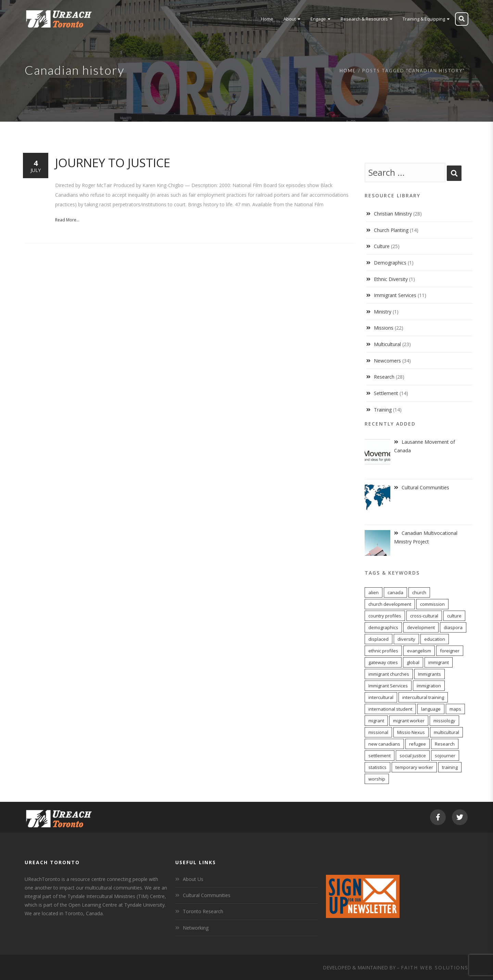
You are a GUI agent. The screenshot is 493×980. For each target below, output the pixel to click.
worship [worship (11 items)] (377, 779)
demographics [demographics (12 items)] (383, 627)
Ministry (383, 312)
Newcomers (387, 361)
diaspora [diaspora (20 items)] (453, 627)
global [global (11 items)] (413, 662)
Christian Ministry (393, 214)
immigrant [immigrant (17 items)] (439, 662)
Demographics (390, 263)
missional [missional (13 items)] (378, 732)
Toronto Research (203, 911)
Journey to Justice (113, 163)
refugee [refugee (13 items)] (418, 744)
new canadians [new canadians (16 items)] (384, 744)
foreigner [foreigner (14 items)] (450, 651)
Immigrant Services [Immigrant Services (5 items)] (388, 686)
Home (348, 71)
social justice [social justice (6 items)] (413, 756)
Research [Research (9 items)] (445, 744)
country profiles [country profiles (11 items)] (385, 616)
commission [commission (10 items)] (432, 604)
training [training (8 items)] (450, 767)
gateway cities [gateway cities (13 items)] (383, 662)
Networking (196, 928)
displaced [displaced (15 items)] (378, 639)
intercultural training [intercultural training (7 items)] (423, 697)
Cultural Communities (207, 895)
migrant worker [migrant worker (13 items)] (409, 721)
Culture (382, 246)
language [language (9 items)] (431, 709)
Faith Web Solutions (435, 967)
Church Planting (391, 230)
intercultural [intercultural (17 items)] (381, 697)
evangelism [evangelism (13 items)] (419, 651)
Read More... (67, 220)
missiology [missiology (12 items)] (444, 721)
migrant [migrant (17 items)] (376, 721)
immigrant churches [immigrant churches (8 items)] (389, 674)
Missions (384, 328)
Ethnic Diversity (391, 279)
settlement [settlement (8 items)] (380, 756)
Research (384, 377)
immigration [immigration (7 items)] (429, 686)
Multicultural (387, 344)
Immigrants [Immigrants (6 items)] (429, 674)
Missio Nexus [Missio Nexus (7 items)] (411, 732)
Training (383, 410)
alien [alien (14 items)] (374, 592)
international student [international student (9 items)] (390, 709)
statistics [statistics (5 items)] (377, 767)
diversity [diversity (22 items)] (406, 639)
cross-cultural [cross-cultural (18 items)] (424, 616)
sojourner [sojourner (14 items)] (445, 756)
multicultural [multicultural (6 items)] (446, 732)
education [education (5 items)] (435, 639)
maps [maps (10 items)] (455, 709)
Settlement (386, 393)
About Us (193, 879)
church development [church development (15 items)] (390, 604)
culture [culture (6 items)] (454, 616)
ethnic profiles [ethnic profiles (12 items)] (383, 651)
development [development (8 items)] (421, 627)
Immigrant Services (395, 295)
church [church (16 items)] (419, 592)
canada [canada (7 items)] (395, 592)
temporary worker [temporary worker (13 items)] (414, 767)
